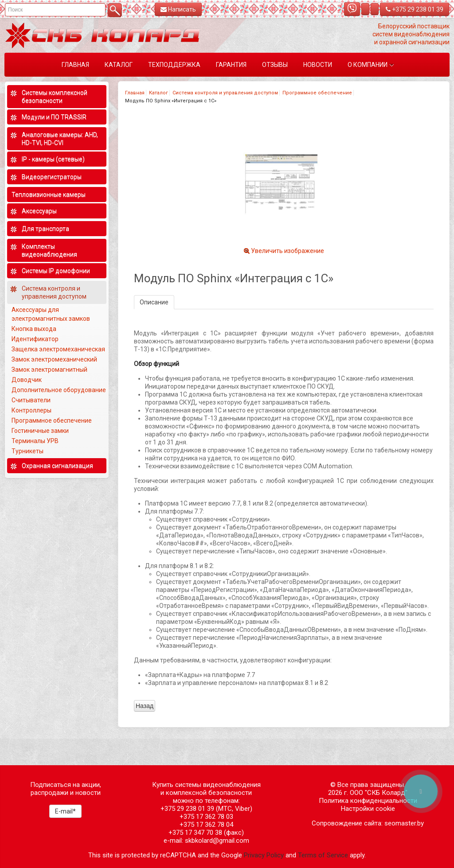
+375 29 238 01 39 (415, 9)
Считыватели (31, 400)
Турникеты (28, 451)
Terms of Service (323, 855)
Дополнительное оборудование (59, 390)
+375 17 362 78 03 (206, 817)
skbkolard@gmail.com (217, 841)
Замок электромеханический (54, 359)
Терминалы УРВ (36, 441)
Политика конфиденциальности (368, 801)
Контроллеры (31, 410)
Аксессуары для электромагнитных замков (51, 314)
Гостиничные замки (41, 431)
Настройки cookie (368, 809)
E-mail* (65, 811)
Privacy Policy (264, 855)
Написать (178, 9)
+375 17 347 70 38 (195, 833)
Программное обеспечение (317, 93)
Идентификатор (35, 339)
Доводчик (27, 380)
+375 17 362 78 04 (206, 825)
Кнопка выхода (34, 329)
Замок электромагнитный (49, 370)
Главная (135, 93)
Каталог (159, 93)
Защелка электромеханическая (58, 349)
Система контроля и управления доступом (225, 93)
